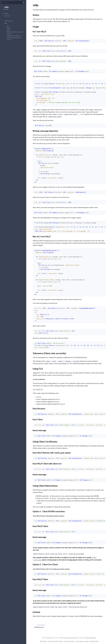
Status (8, 28)
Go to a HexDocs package (82, 641)
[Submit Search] (3, 3)
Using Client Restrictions (14, 38)
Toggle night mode (69, 641)
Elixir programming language (69, 638)
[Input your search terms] (13, 3)
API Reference (10, 21)
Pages (6, 14)
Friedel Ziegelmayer (90, 638)
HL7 (77, 137)
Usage (8, 30)
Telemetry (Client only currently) (16, 32)
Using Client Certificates (14, 36)
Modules (7, 16)
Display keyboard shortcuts (56, 641)
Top (8, 26)
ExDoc (50, 638)
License (9, 39)
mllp (6, 7)
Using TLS (9, 34)
